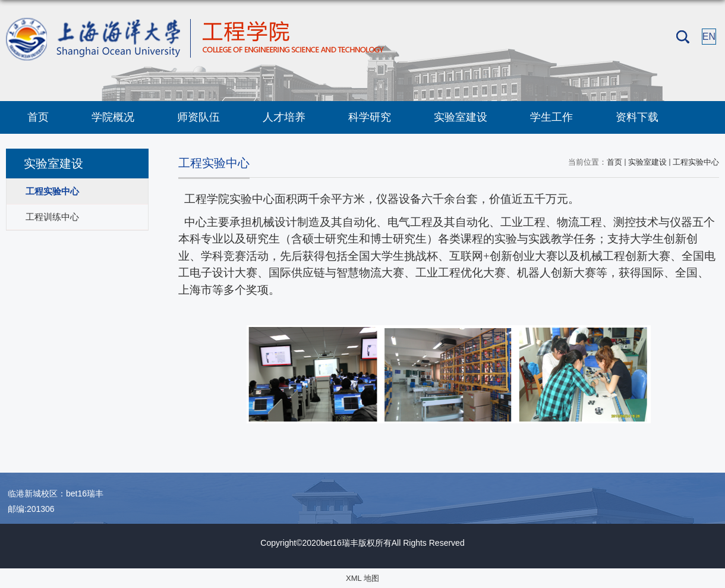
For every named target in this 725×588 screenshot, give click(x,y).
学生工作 (551, 117)
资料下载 (637, 117)
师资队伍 (198, 117)
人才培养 (284, 117)
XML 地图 (363, 578)
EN (709, 37)
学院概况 (113, 117)
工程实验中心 (696, 162)
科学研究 (370, 117)
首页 (38, 117)
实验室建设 (461, 117)
